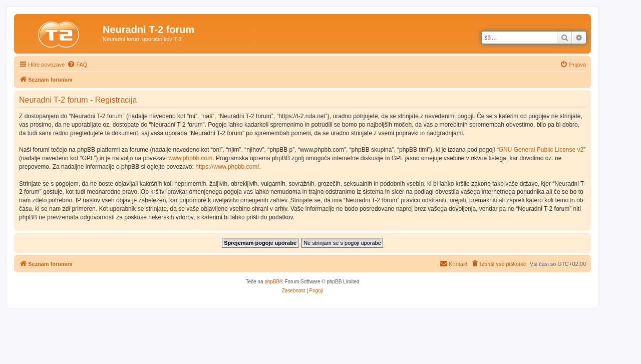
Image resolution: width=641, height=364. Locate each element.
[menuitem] (77, 65)
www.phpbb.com (190, 158)
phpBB (272, 282)
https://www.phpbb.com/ (227, 167)
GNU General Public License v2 (541, 150)
